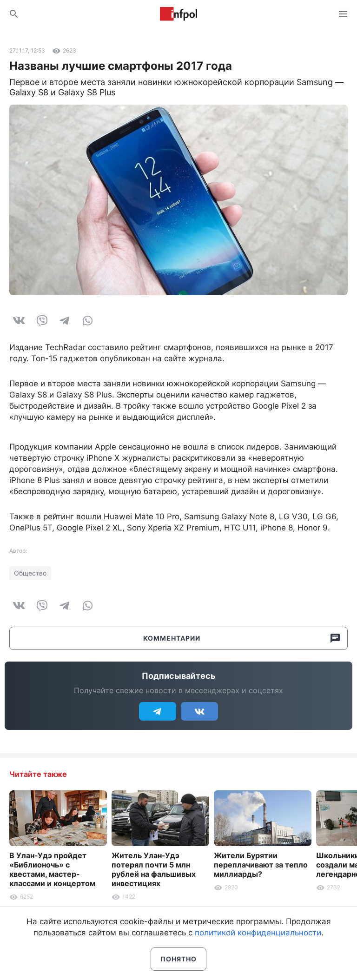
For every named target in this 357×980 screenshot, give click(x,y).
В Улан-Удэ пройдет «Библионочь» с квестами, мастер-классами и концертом (52, 869)
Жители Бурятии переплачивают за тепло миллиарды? (261, 865)
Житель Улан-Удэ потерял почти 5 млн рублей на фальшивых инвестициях (154, 869)
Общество (30, 573)
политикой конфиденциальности (258, 933)
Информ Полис (178, 14)
